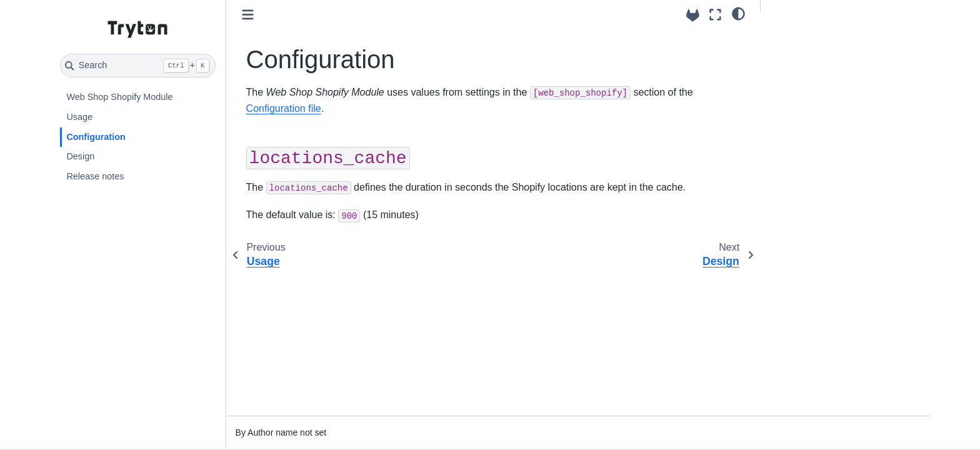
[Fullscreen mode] (715, 15)
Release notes (95, 176)
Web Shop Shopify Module (119, 97)
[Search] (138, 66)
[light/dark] (738, 13)
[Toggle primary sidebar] (248, 15)
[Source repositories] (693, 15)
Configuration (96, 137)
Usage (79, 117)
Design (80, 156)
